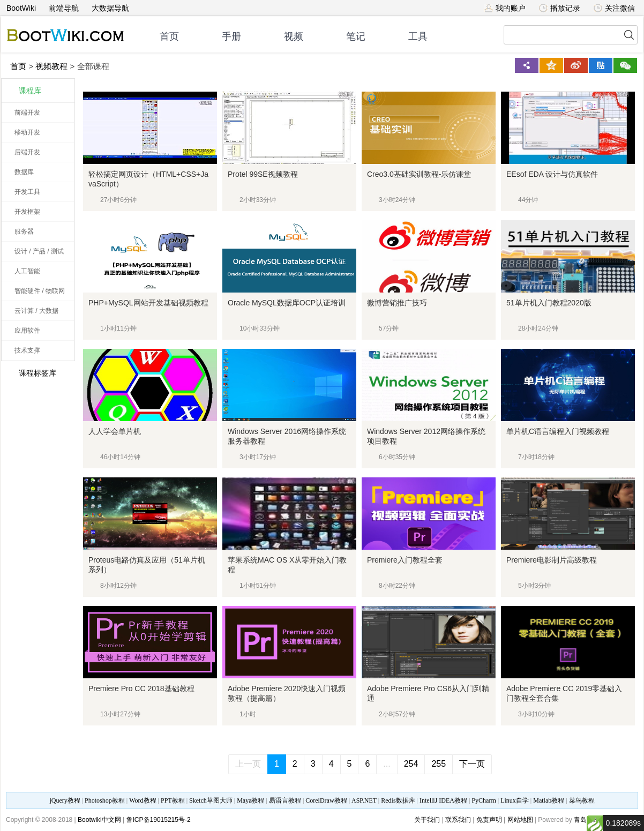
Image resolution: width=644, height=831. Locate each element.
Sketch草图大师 (211, 800)
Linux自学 (515, 800)
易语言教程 (285, 800)
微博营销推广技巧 (397, 303)
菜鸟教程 (582, 800)
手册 (231, 36)
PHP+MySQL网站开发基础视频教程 (148, 303)
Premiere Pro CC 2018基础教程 (141, 688)
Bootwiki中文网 (99, 820)
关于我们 (427, 820)
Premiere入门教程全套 (405, 560)
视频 (294, 36)
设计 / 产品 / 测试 (39, 251)
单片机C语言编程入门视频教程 (558, 431)
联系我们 (458, 820)
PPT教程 (173, 800)
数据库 (24, 172)
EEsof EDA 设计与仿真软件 (552, 174)
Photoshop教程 (105, 800)
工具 (418, 36)
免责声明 (489, 820)
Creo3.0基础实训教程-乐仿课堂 (419, 174)
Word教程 (143, 800)
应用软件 (27, 331)
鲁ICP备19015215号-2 (159, 820)
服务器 (24, 231)
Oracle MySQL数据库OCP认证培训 (287, 303)
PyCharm (484, 800)
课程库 (30, 91)
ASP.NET (364, 800)
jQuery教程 (65, 800)
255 (439, 764)
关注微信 (614, 8)
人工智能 (27, 271)
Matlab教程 (549, 800)
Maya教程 (250, 800)
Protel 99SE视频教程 (263, 174)
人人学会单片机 (115, 431)
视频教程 (51, 66)
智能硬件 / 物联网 (40, 291)
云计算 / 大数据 (36, 311)
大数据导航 (110, 8)
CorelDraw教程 (326, 800)
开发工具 (27, 192)
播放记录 (560, 8)
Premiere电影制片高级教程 (552, 560)
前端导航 (64, 8)
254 (411, 764)
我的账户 (505, 8)
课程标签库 (31, 373)
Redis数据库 (398, 800)
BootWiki (21, 8)
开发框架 (27, 212)
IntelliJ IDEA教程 (443, 800)
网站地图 (520, 820)
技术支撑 (27, 350)
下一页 (472, 764)
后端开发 (27, 152)
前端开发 (27, 113)
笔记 (356, 36)
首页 (169, 36)
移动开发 (27, 132)
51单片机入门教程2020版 (549, 303)
